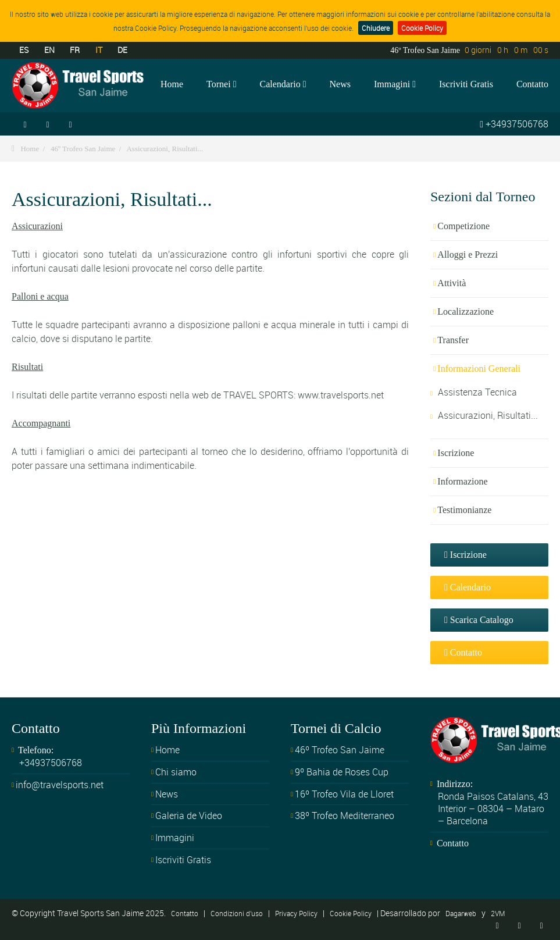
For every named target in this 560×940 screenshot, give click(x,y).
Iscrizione (456, 453)
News (340, 84)
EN (49, 50)
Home (172, 84)
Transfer (453, 340)
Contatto (532, 84)
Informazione (462, 481)
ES (24, 50)
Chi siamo (176, 772)
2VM (498, 913)
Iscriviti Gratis (466, 84)
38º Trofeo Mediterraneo (345, 816)
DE (122, 50)
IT (99, 50)
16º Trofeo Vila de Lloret (344, 794)
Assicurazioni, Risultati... (165, 149)
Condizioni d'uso (237, 913)
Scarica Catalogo (479, 620)
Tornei (221, 84)
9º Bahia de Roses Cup (342, 772)
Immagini (395, 84)
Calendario (283, 84)
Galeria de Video (189, 816)
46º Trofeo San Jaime (83, 149)
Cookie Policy (422, 28)
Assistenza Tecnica (477, 392)
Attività (452, 283)
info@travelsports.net (60, 785)
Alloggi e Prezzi (468, 254)
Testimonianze (464, 510)
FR (75, 50)
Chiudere (376, 28)
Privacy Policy (296, 913)
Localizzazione (466, 311)
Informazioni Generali (479, 368)
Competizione (463, 226)
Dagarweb (461, 913)
